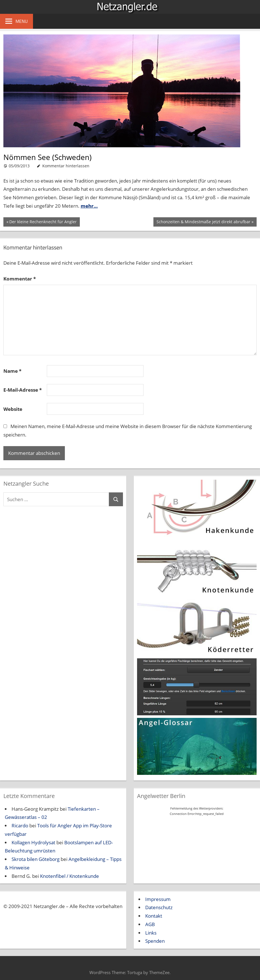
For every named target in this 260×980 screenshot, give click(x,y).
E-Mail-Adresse (23, 390)
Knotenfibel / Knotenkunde (70, 876)
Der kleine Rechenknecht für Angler (43, 222)
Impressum (158, 899)
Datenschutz (159, 907)
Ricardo (20, 826)
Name (12, 371)
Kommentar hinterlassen (66, 166)
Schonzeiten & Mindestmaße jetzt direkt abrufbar (203, 222)
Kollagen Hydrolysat (33, 842)
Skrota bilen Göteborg (36, 859)
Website (13, 409)
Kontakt (154, 916)
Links (151, 933)
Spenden (155, 941)
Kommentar (20, 279)
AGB (150, 924)
